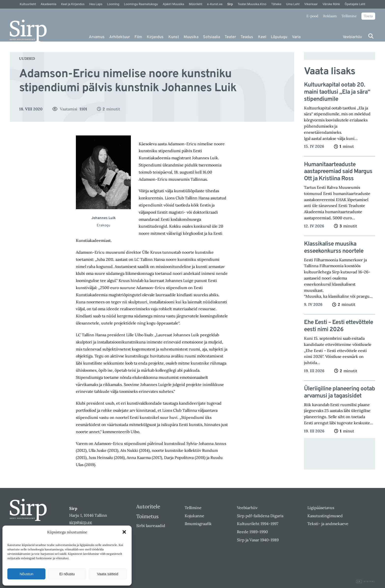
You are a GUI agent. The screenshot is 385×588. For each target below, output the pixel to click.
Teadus (247, 37)
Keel (262, 37)
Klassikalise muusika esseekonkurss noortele (334, 248)
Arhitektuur (120, 37)
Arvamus (97, 37)
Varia (296, 37)
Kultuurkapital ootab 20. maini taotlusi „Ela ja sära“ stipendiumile (337, 92)
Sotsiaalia (212, 37)
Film (138, 37)
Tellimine (349, 16)
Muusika (191, 37)
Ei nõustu (67, 574)
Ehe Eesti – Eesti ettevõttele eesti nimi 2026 (338, 326)
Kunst (174, 37)
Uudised (27, 59)
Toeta (368, 16)
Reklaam (330, 16)
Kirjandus (155, 37)
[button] (124, 532)
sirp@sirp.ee (81, 522)
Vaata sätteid (108, 574)
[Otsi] (371, 36)
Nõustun (27, 574)
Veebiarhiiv (352, 37)
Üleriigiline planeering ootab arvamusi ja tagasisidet (339, 393)
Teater (230, 37)
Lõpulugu (279, 37)
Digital (366, 582)
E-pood (312, 16)
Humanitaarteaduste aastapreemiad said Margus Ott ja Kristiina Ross (338, 172)
